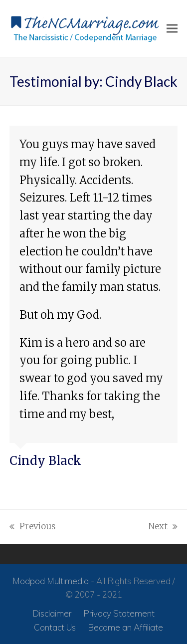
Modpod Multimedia (51, 581)
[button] (172, 29)
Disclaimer (52, 613)
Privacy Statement (119, 613)
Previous (32, 527)
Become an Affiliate (125, 627)
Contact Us (55, 627)
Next (163, 527)
